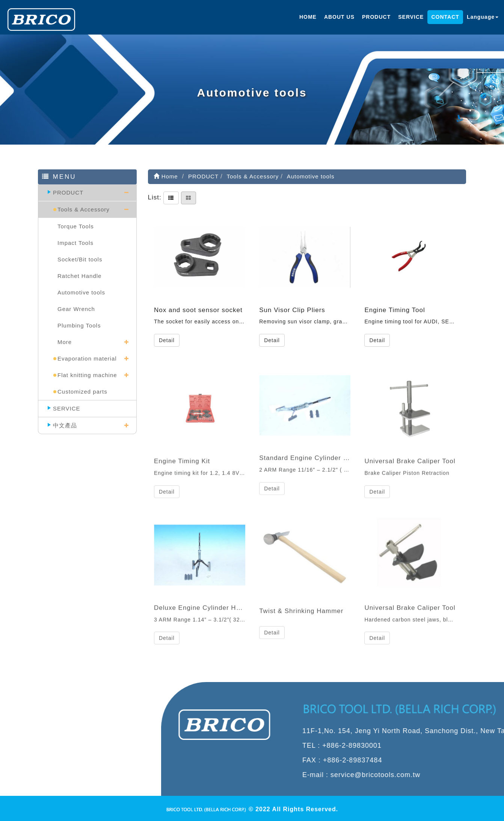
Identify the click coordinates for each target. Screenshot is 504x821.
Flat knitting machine (87, 375)
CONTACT (445, 17)
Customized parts (82, 392)
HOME (308, 17)
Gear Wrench (76, 309)
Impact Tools (75, 243)
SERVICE (411, 17)
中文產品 (65, 425)
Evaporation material (87, 358)
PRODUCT (376, 17)
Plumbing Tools (79, 325)
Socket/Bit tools (80, 259)
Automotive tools (81, 292)
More (65, 342)
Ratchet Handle (79, 276)
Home (166, 176)
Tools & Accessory (84, 209)
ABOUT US (339, 17)
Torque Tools (76, 226)
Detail (167, 340)
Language (483, 17)
